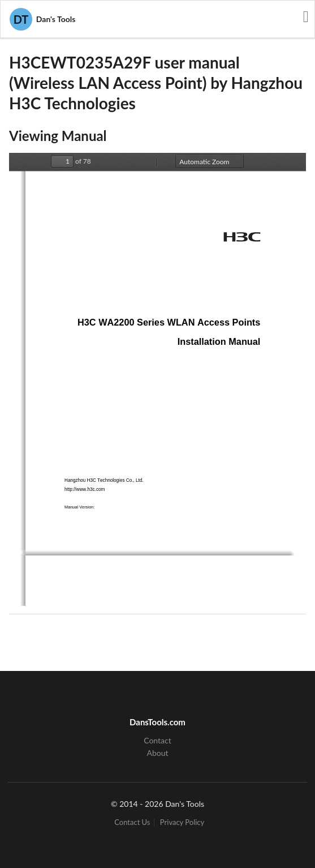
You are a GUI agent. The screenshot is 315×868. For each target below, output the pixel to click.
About (157, 753)
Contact (157, 741)
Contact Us (132, 822)
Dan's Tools (42, 19)
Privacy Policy (182, 822)
